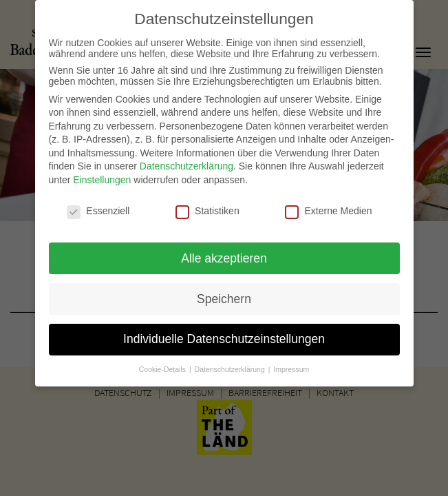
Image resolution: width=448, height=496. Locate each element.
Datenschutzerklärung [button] (231, 363)
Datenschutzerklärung (186, 160)
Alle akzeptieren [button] (224, 251)
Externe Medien (328, 205)
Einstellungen (102, 174)
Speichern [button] (224, 292)
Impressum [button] (291, 363)
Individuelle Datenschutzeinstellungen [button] (224, 333)
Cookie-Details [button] (163, 363)
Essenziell (98, 205)
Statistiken (207, 205)
